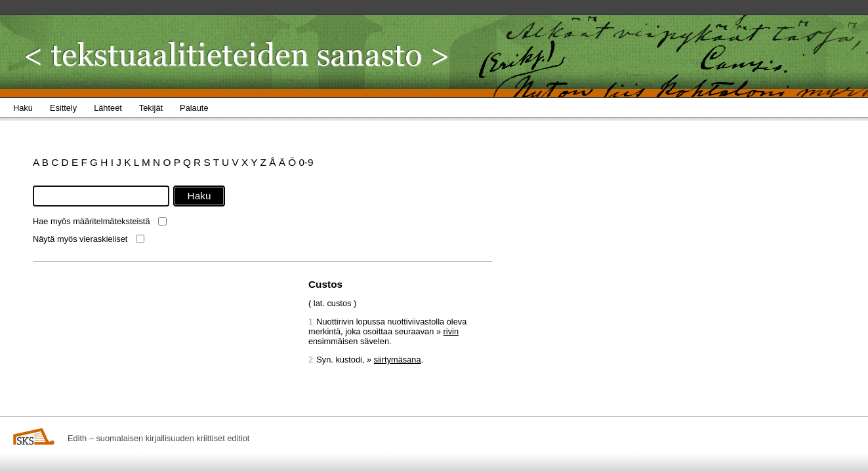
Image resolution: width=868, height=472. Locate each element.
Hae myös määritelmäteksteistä (92, 221)
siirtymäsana (398, 360)
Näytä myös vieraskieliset (80, 239)
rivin (451, 331)
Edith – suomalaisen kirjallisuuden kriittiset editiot (158, 438)
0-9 (306, 162)
